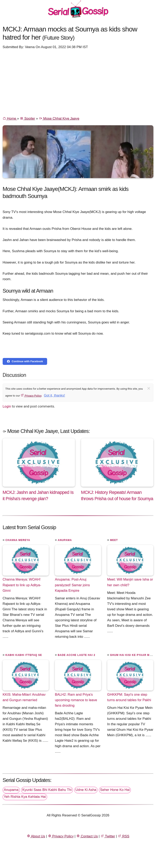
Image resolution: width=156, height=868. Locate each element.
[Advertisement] (78, 82)
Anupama (65, 540)
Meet (114, 540)
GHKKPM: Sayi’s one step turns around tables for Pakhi (129, 697)
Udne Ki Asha (86, 790)
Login (7, 406)
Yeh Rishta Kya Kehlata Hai (25, 797)
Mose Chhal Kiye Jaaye (59, 118)
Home (10, 118)
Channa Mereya (18, 540)
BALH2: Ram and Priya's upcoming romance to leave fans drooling (76, 700)
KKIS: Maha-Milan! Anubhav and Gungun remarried (24, 697)
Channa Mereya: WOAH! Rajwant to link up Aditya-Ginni (22, 585)
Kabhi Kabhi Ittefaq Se (24, 655)
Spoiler (27, 118)
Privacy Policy (31, 396)
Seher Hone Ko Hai (115, 790)
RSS (123, 836)
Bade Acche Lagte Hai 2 (76, 655)
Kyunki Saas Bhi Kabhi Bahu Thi (47, 790)
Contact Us (87, 836)
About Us (36, 836)
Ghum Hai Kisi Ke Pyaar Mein (132, 655)
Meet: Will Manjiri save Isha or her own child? (130, 582)
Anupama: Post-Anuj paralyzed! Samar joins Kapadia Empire (72, 585)
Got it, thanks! (54, 395)
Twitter (108, 836)
